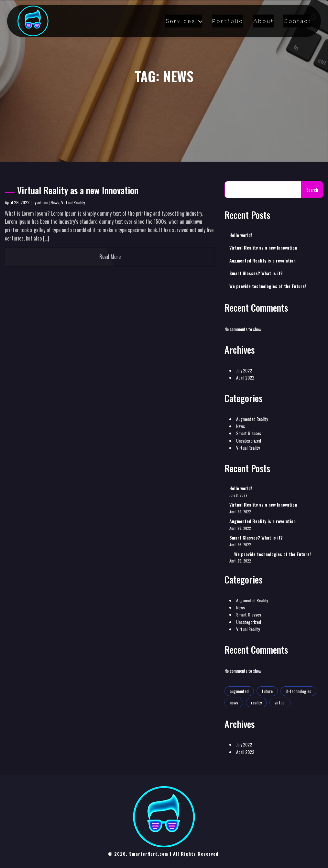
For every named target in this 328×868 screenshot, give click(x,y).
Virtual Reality (73, 202)
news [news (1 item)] (234, 702)
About (263, 21)
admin (42, 202)
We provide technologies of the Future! (268, 286)
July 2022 (244, 370)
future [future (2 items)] (267, 691)
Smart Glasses (249, 433)
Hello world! (241, 235)
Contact (297, 21)
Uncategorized (249, 440)
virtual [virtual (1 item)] (280, 702)
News (55, 202)
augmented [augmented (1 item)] (239, 691)
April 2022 (245, 377)
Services (180, 21)
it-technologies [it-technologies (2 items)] (298, 691)
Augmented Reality (252, 419)
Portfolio (228, 21)
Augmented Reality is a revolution (262, 261)
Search (312, 190)
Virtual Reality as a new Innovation (72, 190)
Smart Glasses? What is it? (256, 273)
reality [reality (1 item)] (256, 702)
